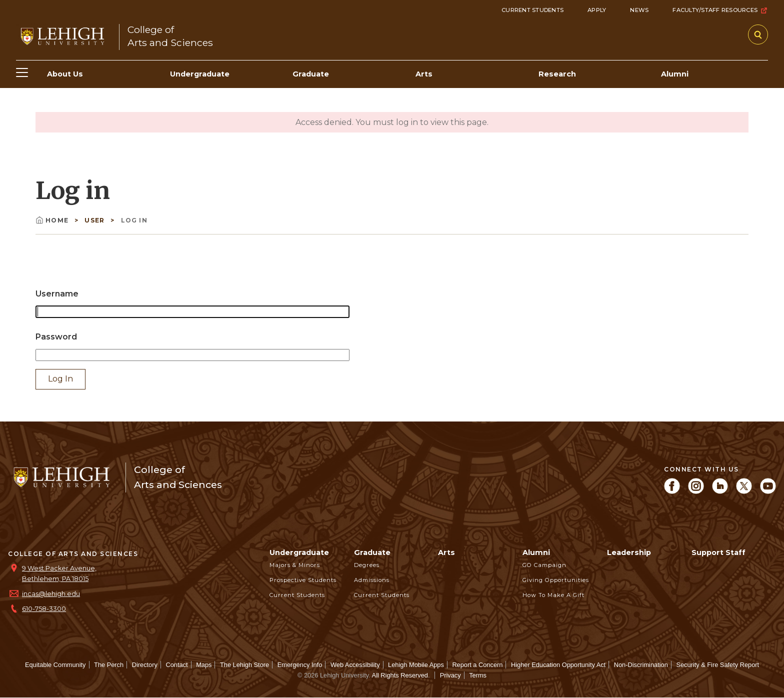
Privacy (450, 675)
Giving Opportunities (556, 580)
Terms (478, 675)
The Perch (109, 665)
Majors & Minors (295, 565)
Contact (176, 665)
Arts (446, 552)
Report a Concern (477, 665)
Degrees (367, 565)
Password (56, 337)
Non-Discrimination (641, 665)
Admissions (372, 580)
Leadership (629, 552)
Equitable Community (55, 665)
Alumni (536, 552)
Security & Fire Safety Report (717, 665)
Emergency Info (300, 665)
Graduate (372, 552)
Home (53, 220)
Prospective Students (303, 580)
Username (57, 294)
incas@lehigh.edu (51, 594)
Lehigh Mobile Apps (416, 665)
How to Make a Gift (553, 595)
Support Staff (718, 552)
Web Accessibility (355, 665)
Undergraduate (299, 552)
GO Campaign (544, 565)
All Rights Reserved (400, 675)
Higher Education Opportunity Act (558, 665)
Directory (145, 665)
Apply (597, 10)
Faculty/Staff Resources (720, 10)
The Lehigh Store (244, 665)
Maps (204, 665)
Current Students (532, 10)
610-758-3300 (44, 609)
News (639, 10)
